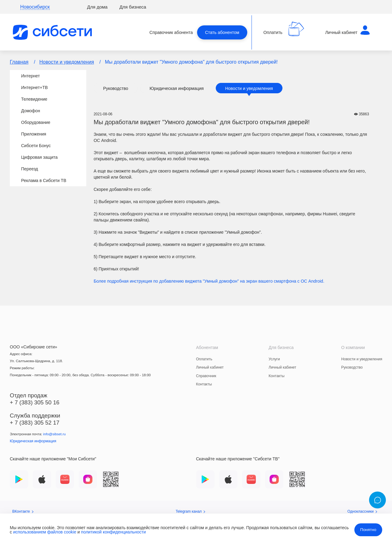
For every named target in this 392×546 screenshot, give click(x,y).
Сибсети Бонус (36, 146)
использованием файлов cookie (45, 532)
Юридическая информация (177, 88)
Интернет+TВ (34, 87)
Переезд (30, 169)
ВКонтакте (23, 511)
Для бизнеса (133, 7)
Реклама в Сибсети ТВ (44, 180)
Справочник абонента (171, 32)
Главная (19, 62)
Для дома (97, 7)
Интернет (30, 76)
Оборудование (36, 122)
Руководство (116, 88)
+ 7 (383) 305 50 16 (35, 402)
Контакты (204, 384)
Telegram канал (190, 511)
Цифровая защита (39, 157)
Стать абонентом (222, 32)
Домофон (31, 111)
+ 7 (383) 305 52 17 (35, 423)
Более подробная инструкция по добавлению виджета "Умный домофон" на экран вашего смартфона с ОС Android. (209, 281)
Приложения (34, 134)
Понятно (368, 530)
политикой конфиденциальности (114, 532)
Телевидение (34, 99)
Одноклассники (362, 511)
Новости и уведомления (67, 62)
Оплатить (204, 359)
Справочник (206, 376)
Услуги (274, 359)
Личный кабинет (210, 367)
